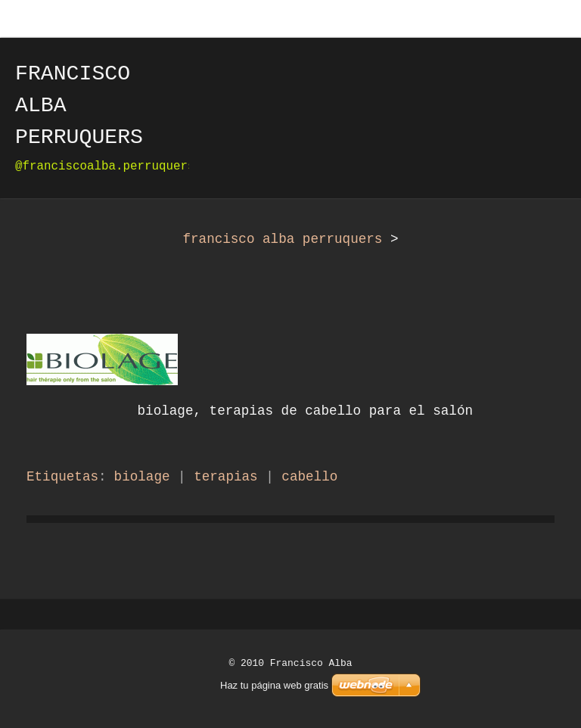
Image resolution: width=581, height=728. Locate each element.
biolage (142, 477)
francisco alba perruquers (282, 239)
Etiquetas (62, 477)
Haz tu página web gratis (274, 685)
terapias (225, 477)
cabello (309, 477)
